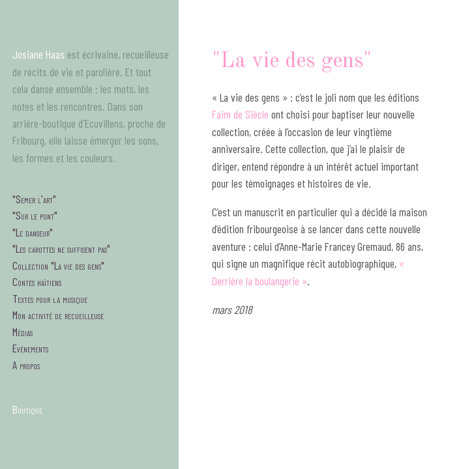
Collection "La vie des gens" (58, 265)
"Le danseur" (33, 232)
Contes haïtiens (37, 281)
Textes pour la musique (50, 298)
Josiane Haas (38, 54)
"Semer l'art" (34, 199)
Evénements (30, 348)
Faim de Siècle (240, 114)
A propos (26, 365)
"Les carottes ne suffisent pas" (61, 248)
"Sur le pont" (35, 215)
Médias (22, 332)
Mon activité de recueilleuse (58, 315)
